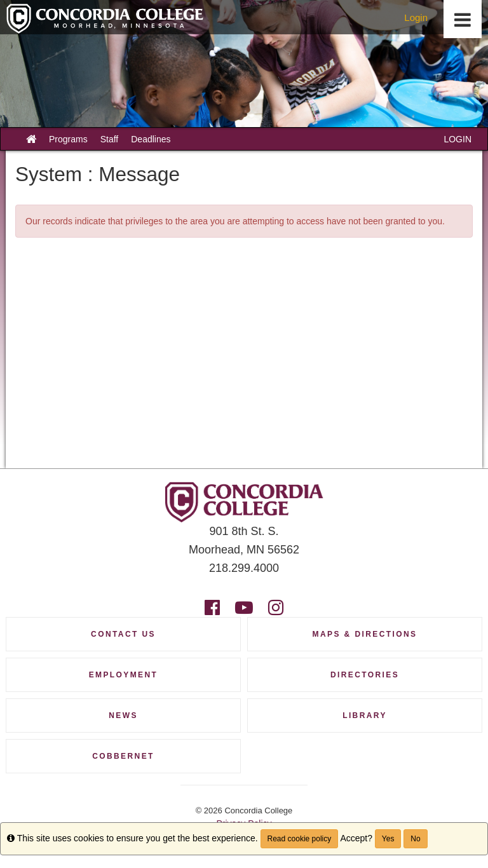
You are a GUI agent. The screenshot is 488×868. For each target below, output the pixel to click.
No (415, 839)
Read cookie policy (300, 839)
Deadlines (151, 139)
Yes (388, 839)
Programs (68, 139)
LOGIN (457, 139)
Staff (110, 139)
